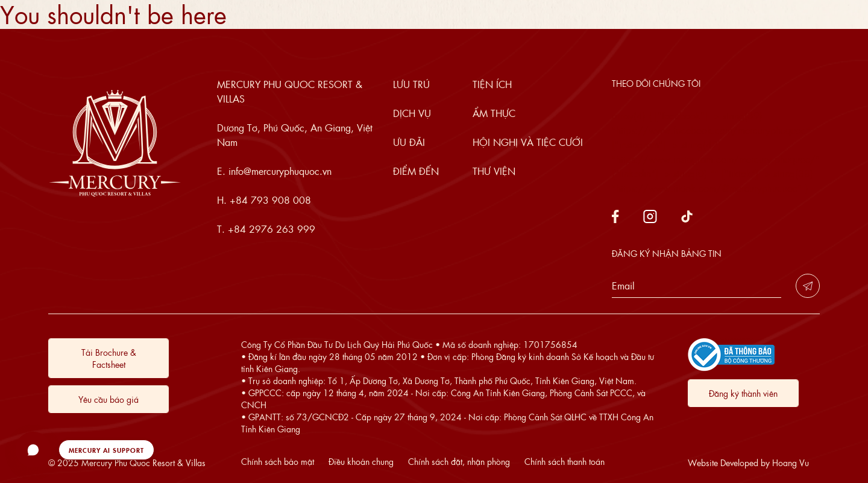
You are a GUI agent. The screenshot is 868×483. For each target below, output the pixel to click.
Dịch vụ (412, 113)
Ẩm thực (494, 113)
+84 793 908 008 (270, 200)
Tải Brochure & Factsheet (109, 358)
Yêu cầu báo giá (108, 399)
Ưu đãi (409, 142)
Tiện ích (492, 84)
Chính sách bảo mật (278, 461)
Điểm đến (416, 171)
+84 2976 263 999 (272, 229)
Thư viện (494, 171)
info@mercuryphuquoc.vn (280, 171)
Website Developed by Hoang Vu (748, 462)
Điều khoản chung (361, 461)
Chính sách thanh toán (565, 461)
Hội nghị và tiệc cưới (528, 142)
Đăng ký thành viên (743, 393)
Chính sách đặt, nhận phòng (459, 461)
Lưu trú (411, 84)
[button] (85, 450)
